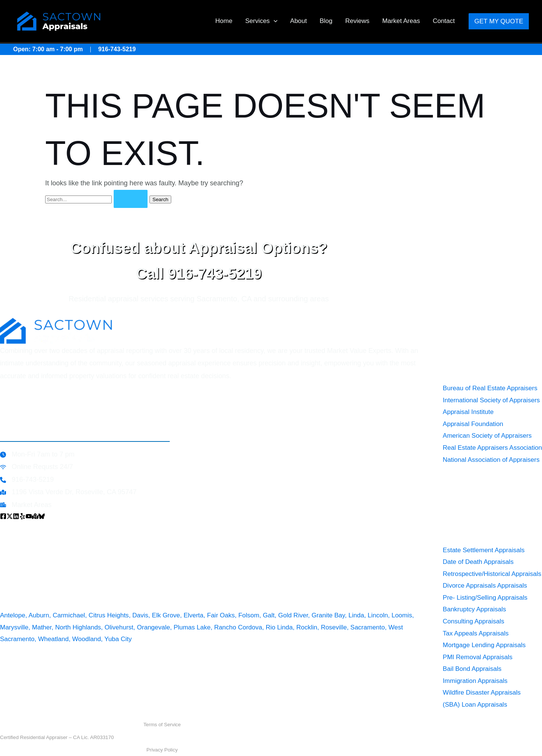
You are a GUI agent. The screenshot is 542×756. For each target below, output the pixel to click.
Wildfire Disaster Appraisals (482, 693)
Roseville (334, 627)
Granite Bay (328, 615)
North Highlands (78, 627)
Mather (42, 627)
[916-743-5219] (27, 480)
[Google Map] (35, 516)
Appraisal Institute (468, 412)
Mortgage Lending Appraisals (484, 645)
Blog (326, 21)
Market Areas (401, 21)
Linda (356, 615)
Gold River (293, 615)
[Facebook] (3, 516)
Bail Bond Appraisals (472, 669)
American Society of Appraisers (487, 436)
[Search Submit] (131, 199)
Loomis (402, 615)
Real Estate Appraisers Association (492, 448)
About (298, 21)
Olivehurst (119, 627)
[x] (10, 516)
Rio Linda (279, 627)
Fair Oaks (221, 615)
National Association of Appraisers (491, 460)
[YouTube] (29, 516)
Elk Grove (166, 615)
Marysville (14, 627)
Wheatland (53, 639)
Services (261, 21)
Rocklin (307, 627)
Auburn (39, 615)
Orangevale (154, 627)
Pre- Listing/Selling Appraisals (485, 598)
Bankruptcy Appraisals (474, 609)
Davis (141, 615)
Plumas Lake (192, 627)
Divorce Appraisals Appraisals (485, 586)
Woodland (87, 639)
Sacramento (368, 627)
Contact (444, 21)
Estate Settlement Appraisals (483, 550)
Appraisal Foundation (473, 424)
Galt (269, 615)
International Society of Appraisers (491, 400)
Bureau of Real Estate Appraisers (490, 388)
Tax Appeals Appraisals (476, 633)
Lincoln (378, 615)
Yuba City (118, 639)
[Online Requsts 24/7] (37, 467)
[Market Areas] (26, 505)
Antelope (13, 615)
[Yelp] (22, 516)
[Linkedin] (16, 516)
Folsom (249, 615)
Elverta (194, 615)
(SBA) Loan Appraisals (475, 705)
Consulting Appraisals (473, 621)
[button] (274, 21)
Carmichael (69, 615)
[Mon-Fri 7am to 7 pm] (37, 454)
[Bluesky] (42, 516)
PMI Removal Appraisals (477, 657)
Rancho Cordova (238, 627)
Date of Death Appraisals (478, 562)
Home (224, 21)
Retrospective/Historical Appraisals (492, 574)
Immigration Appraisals (475, 681)
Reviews (357, 21)
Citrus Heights (109, 615)
